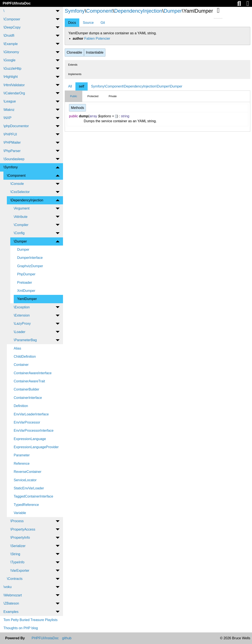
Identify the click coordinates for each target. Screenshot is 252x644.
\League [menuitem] (10, 101)
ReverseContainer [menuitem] (28, 472)
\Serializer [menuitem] (18, 546)
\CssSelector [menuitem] (20, 192)
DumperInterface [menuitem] (30, 258)
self (82, 86)
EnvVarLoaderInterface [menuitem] (31, 414)
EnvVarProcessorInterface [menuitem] (34, 431)
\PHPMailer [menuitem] (12, 143)
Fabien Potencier (97, 38)
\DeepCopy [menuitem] (12, 27)
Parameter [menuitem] (22, 455)
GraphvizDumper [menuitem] (30, 266)
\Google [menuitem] (9, 60)
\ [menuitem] (4, 11)
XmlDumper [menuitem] (26, 291)
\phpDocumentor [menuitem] (16, 126)
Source (88, 23)
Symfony (75, 11)
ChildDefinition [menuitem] (25, 357)
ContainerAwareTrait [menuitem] (29, 381)
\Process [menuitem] (17, 521)
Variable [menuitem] (20, 513)
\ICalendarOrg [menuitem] (14, 93)
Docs (72, 23)
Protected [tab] (93, 96)
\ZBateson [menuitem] (11, 603)
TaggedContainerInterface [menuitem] (33, 496)
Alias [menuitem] (17, 348)
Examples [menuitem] (11, 612)
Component (99, 11)
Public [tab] (74, 96)
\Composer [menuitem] (12, 19)
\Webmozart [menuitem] (13, 595)
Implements (75, 74)
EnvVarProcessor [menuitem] (27, 422)
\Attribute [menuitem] (21, 217)
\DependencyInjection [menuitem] (27, 200)
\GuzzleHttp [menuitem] (12, 69)
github (67, 638)
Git (103, 23)
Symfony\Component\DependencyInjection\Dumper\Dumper (137, 86)
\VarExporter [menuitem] (20, 571)
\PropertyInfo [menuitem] (20, 538)
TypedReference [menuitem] (26, 505)
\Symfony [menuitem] (11, 167)
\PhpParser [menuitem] (12, 151)
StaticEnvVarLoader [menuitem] (29, 488)
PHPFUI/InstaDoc (17, 3)
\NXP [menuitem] (7, 118)
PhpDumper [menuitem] (26, 274)
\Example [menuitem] (11, 44)
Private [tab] (113, 96)
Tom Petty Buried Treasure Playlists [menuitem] (31, 620)
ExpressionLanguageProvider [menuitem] (36, 447)
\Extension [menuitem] (22, 315)
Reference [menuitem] (22, 464)
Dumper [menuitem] (23, 250)
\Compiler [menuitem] (21, 225)
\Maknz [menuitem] (9, 110)
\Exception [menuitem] (22, 307)
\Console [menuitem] (17, 184)
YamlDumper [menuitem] (27, 299)
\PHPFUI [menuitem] (10, 134)
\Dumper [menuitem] (20, 241)
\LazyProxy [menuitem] (22, 324)
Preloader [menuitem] (25, 283)
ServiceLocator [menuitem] (25, 480)
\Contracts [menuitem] (15, 579)
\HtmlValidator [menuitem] (14, 85)
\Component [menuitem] (16, 176)
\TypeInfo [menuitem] (17, 562)
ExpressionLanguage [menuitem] (30, 439)
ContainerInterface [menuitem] (28, 398)
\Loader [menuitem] (19, 332)
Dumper (173, 11)
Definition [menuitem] (21, 406)
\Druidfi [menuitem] (9, 35)
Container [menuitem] (21, 365)
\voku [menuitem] (7, 587)
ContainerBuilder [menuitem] (26, 389)
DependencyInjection (138, 11)
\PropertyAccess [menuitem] (23, 529)
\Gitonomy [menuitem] (11, 52)
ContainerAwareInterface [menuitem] (33, 373)
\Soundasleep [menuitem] (14, 159)
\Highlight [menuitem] (11, 77)
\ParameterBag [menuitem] (25, 340)
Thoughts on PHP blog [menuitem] (21, 628)
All (70, 86)
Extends (73, 65)
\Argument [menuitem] (22, 208)
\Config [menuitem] (19, 233)
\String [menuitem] (15, 554)
